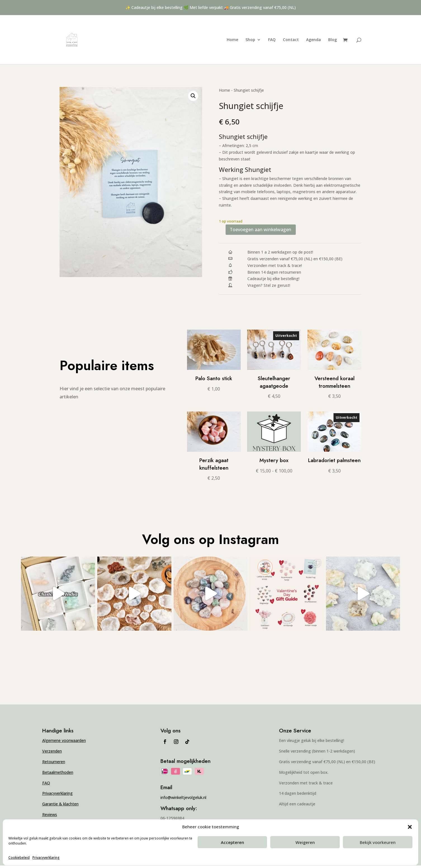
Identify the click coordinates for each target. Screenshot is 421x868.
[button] (410, 827)
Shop (250, 40)
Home (232, 40)
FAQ (272, 40)
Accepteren (232, 842)
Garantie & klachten (60, 807)
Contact (291, 40)
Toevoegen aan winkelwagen (270, 231)
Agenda (314, 40)
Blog (333, 40)
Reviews (50, 817)
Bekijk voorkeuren (378, 842)
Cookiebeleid (19, 858)
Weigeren (305, 842)
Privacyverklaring (46, 858)
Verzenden (52, 754)
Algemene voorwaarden (64, 743)
